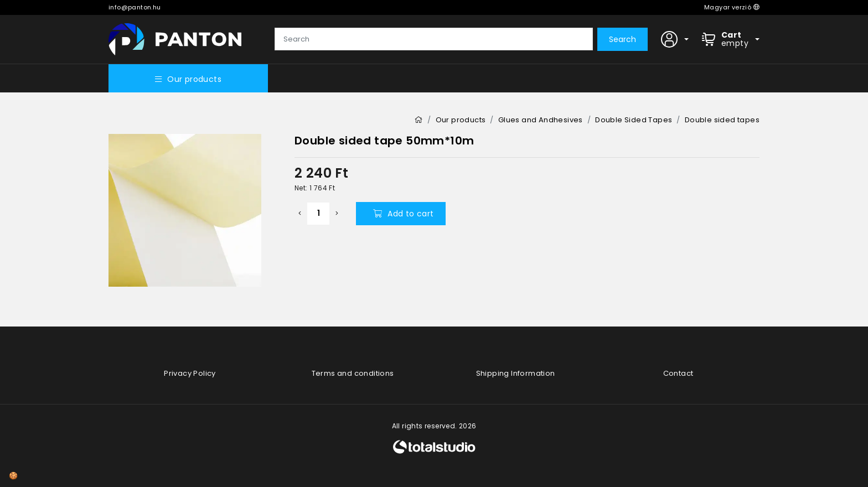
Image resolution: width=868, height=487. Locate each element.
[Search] (434, 39)
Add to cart (404, 214)
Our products (188, 79)
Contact (678, 373)
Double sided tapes (722, 120)
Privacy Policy (190, 373)
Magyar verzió (732, 7)
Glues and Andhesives (541, 120)
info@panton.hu (135, 7)
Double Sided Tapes (634, 120)
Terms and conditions (353, 373)
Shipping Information (516, 373)
